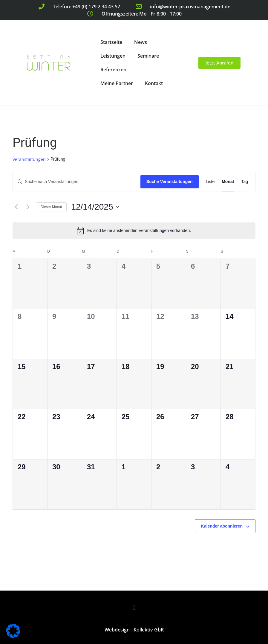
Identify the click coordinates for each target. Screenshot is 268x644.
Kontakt (154, 83)
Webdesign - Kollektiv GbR (134, 630)
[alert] (134, 231)
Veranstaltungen (29, 159)
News (141, 42)
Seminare (148, 56)
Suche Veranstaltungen (170, 182)
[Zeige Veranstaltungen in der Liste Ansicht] (210, 182)
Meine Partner (117, 83)
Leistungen (113, 56)
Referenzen (113, 70)
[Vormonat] (16, 207)
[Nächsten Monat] (28, 207)
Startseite (111, 42)
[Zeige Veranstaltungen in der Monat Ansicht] (228, 182)
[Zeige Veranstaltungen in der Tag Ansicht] (245, 182)
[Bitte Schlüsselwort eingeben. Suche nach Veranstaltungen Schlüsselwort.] (77, 182)
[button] (134, 607)
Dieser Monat (51, 207)
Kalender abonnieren (222, 526)
